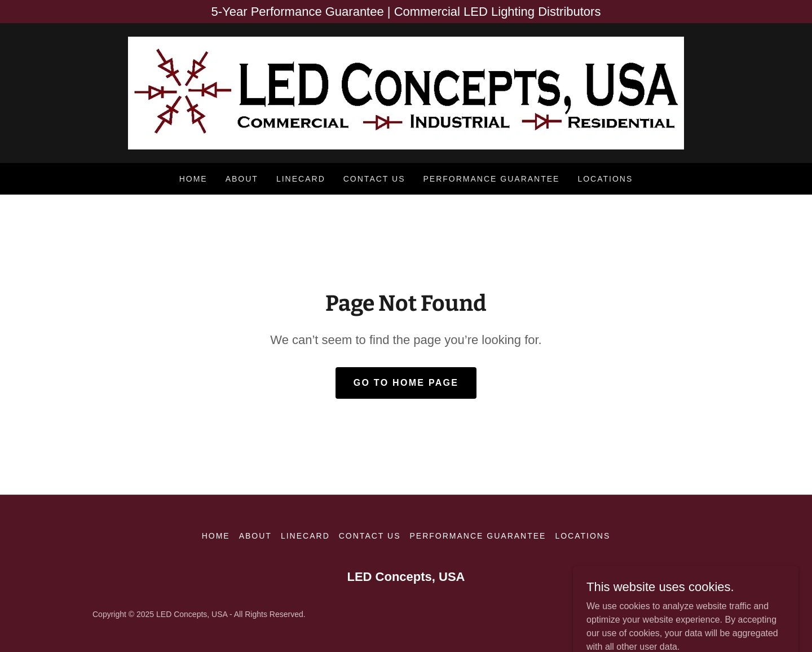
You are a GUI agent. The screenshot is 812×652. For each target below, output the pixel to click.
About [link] (242, 179)
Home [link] (193, 179)
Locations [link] (605, 179)
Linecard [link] (301, 179)
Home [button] (216, 536)
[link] (406, 92)
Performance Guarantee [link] (491, 179)
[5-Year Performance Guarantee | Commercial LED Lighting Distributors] (406, 12)
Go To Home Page (406, 383)
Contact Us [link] (374, 179)
